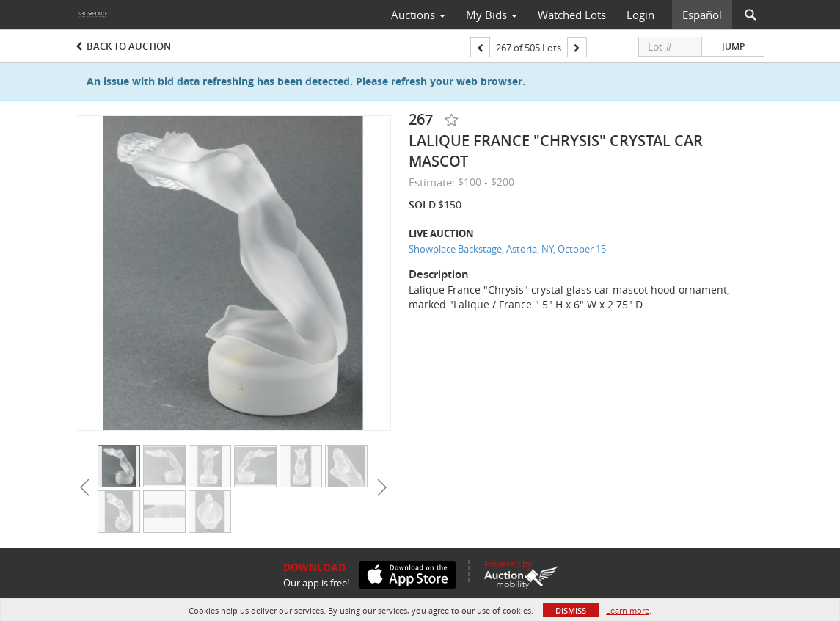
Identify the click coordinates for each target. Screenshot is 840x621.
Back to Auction (129, 46)
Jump (733, 47)
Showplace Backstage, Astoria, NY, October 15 (507, 249)
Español (702, 15)
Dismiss (571, 610)
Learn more (628, 610)
